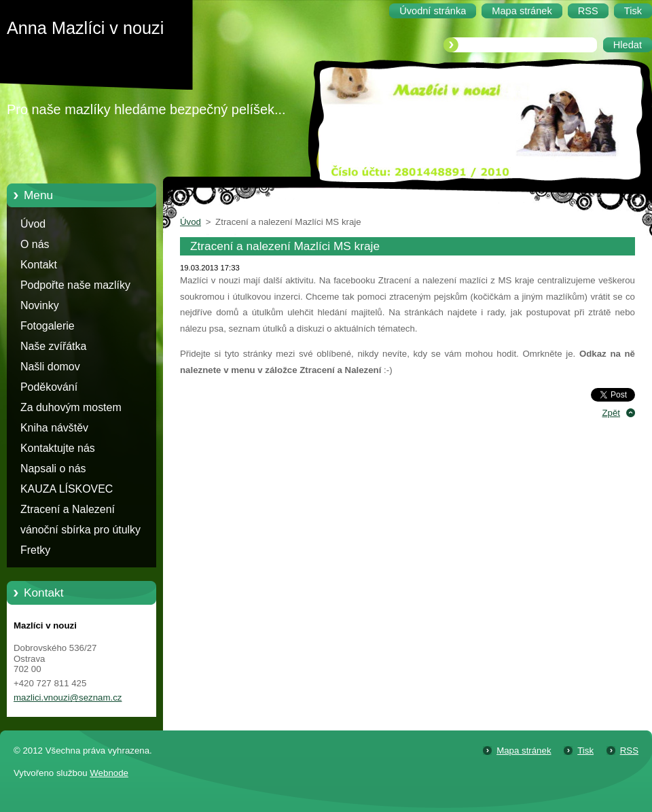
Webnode (109, 773)
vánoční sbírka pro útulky (80, 530)
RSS (629, 751)
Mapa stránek (524, 751)
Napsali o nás (53, 469)
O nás (35, 244)
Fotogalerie (48, 326)
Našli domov (50, 367)
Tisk (585, 751)
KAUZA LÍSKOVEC (67, 489)
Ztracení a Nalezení (68, 509)
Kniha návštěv (54, 428)
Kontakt (39, 265)
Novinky (40, 305)
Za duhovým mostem (71, 407)
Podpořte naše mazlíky (75, 285)
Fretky (35, 550)
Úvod (33, 224)
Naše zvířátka (53, 346)
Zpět (611, 413)
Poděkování (49, 387)
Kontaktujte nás (58, 448)
